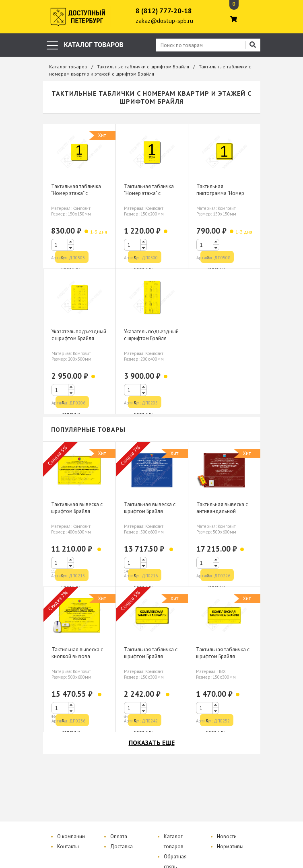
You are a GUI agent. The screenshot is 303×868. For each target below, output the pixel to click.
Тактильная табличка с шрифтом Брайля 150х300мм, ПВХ (223, 656)
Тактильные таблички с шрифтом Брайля (143, 67)
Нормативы (230, 846)
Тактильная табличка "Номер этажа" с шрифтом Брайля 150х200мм (149, 197)
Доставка (122, 846)
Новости (227, 836)
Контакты (68, 846)
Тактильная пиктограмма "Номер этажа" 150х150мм (220, 193)
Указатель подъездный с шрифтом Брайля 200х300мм (79, 338)
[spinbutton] (63, 245)
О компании (71, 836)
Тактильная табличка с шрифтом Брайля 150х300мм (151, 656)
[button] (71, 242)
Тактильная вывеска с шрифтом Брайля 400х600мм (77, 511)
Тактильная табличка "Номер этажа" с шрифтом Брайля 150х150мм (76, 197)
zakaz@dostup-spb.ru (164, 21)
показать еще (152, 743)
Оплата (119, 836)
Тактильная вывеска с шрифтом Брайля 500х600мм (150, 511)
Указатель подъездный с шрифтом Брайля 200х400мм (151, 338)
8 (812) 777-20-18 (164, 11)
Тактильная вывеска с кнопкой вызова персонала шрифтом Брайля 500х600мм (77, 660)
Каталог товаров (68, 67)
